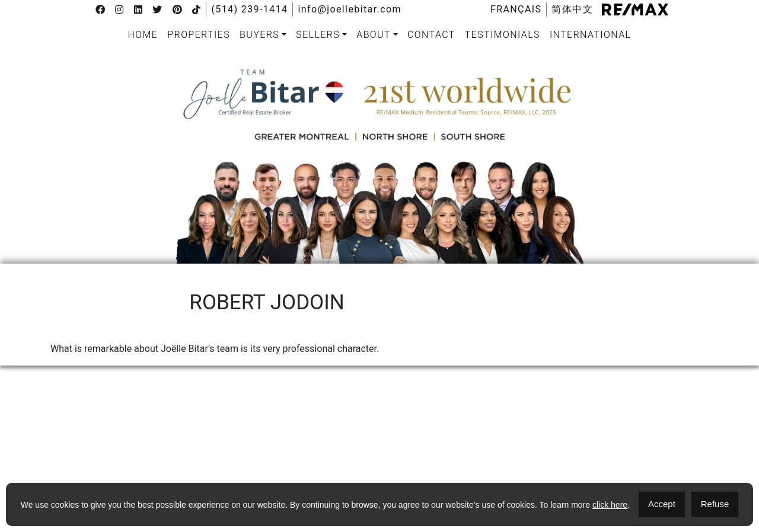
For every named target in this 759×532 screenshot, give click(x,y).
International (591, 35)
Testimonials (503, 35)
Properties (199, 35)
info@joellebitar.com (350, 9)
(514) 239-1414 (249, 9)
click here (610, 505)
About (374, 35)
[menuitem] (516, 9)
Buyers (259, 35)
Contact (431, 35)
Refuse (715, 504)
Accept (662, 504)
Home (143, 35)
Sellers (318, 35)
